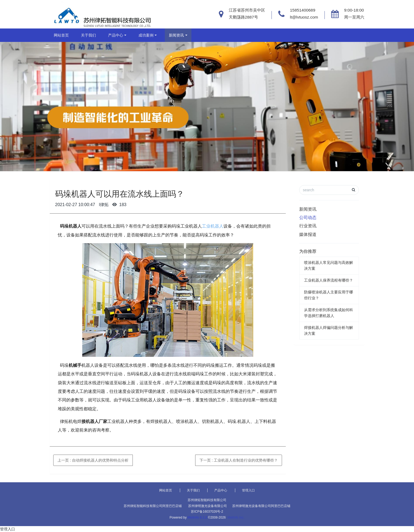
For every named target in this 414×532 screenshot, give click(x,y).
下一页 (239, 460)
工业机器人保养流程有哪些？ (329, 280)
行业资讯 (308, 226)
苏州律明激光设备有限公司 (208, 506)
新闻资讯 (176, 35)
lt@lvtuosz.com (304, 17)
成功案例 (146, 35)
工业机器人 (213, 226)
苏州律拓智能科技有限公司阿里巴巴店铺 (153, 506)
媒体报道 (308, 234)
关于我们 (88, 35)
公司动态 (308, 218)
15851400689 (303, 10)
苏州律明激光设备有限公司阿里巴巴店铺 (261, 506)
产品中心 (116, 35)
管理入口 (248, 490)
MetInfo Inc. (236, 517)
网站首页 (61, 35)
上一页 (93, 460)
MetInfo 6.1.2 (197, 517)
